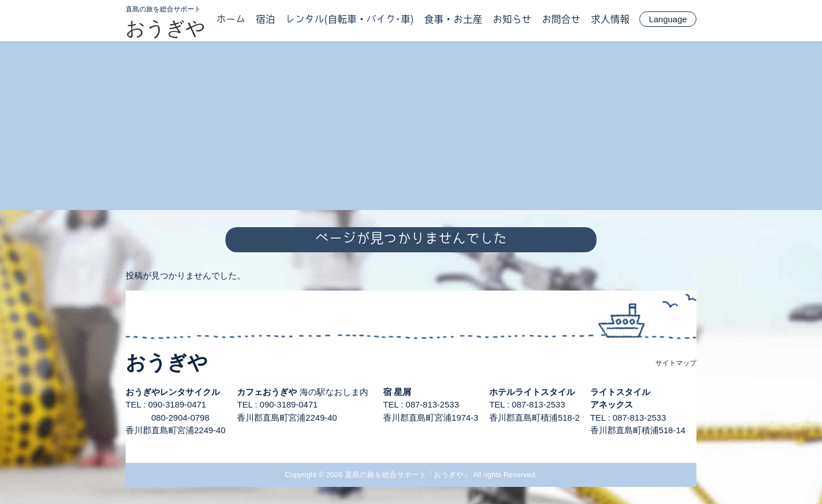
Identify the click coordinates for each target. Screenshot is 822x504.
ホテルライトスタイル (532, 392)
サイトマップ (676, 363)
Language (668, 19)
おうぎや (166, 28)
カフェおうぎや (267, 392)
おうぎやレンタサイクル (173, 392)
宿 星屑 (397, 392)
